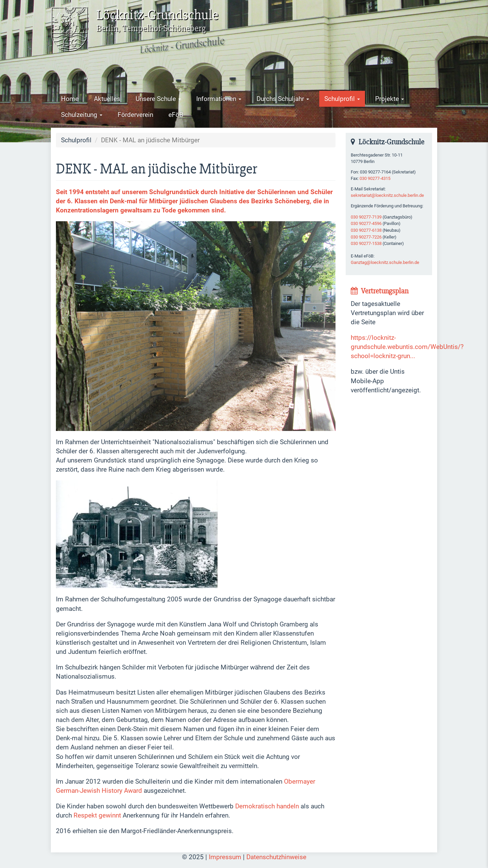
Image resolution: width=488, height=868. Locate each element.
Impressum (225, 857)
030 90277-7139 (366, 217)
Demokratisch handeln (267, 806)
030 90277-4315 (375, 178)
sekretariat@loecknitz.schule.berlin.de (387, 195)
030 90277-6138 (366, 230)
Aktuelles (107, 99)
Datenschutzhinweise (276, 857)
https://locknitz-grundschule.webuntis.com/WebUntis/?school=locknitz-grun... (407, 347)
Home (70, 99)
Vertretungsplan (380, 291)
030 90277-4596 (366, 223)
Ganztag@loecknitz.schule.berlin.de (385, 262)
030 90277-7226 (366, 237)
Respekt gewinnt (97, 815)
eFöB (176, 115)
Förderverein (135, 115)
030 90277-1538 (366, 243)
